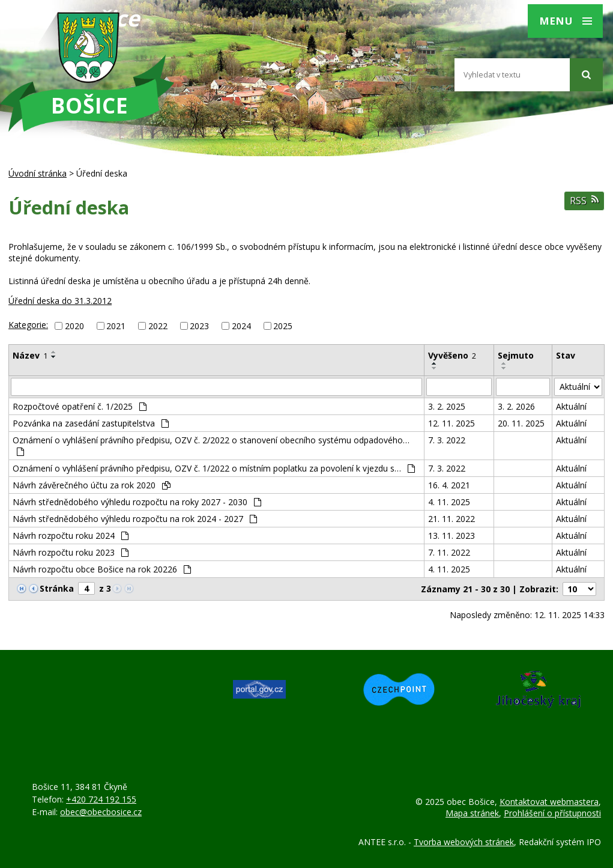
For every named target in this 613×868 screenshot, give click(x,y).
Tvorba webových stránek (464, 842)
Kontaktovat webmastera (549, 802)
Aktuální (571, 406)
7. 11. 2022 (449, 552)
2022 (158, 326)
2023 (199, 326)
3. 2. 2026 (516, 406)
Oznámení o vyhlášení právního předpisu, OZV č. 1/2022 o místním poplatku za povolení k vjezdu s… (214, 468)
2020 (74, 326)
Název (30, 355)
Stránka (57, 588)
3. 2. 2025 (447, 406)
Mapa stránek (472, 813)
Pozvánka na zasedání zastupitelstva (91, 423)
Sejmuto (516, 355)
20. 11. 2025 (521, 423)
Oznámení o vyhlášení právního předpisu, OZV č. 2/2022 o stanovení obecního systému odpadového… (211, 445)
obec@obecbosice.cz (101, 812)
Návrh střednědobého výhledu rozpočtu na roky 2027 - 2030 (137, 502)
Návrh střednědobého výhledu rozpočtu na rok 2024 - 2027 (135, 519)
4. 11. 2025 (449, 502)
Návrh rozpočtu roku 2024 (71, 536)
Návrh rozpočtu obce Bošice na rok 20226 (102, 569)
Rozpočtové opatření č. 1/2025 (80, 406)
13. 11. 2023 (451, 536)
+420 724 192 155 (101, 799)
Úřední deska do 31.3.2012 (60, 301)
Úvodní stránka (38, 173)
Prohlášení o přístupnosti (552, 813)
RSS (584, 201)
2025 (283, 326)
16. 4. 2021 (449, 485)
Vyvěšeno (452, 355)
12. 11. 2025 (451, 423)
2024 (241, 326)
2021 (116, 326)
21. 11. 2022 (451, 519)
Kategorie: (28, 325)
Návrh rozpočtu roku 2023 (71, 552)
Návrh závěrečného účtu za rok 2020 (92, 485)
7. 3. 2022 (447, 440)
